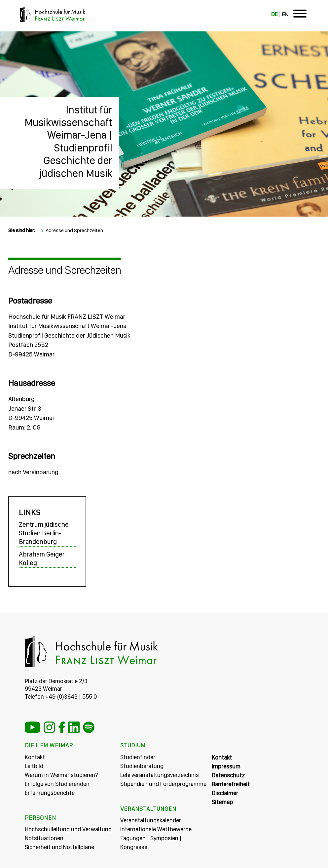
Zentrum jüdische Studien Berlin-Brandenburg (44, 533)
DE (274, 14)
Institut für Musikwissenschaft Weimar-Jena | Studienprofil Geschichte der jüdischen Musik (68, 142)
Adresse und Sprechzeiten (74, 230)
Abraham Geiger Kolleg (42, 558)
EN (285, 14)
